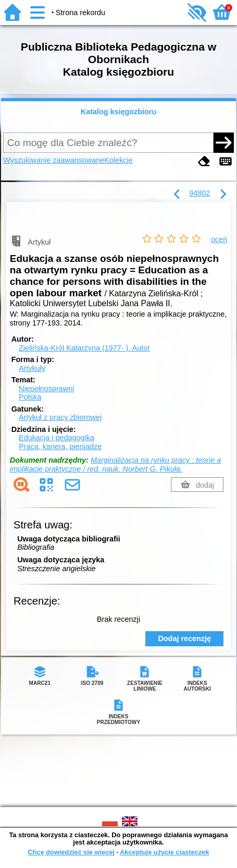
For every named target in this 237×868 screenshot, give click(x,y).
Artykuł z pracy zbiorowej (60, 417)
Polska (30, 397)
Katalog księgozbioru (119, 112)
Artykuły (32, 368)
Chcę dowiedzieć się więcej (71, 852)
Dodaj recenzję (184, 638)
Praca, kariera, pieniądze (60, 447)
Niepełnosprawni (46, 389)
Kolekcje (118, 160)
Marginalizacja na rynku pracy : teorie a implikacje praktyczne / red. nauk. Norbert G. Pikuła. (115, 465)
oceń (219, 239)
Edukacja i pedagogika (57, 438)
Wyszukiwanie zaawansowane (54, 160)
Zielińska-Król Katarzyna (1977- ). (84, 348)
